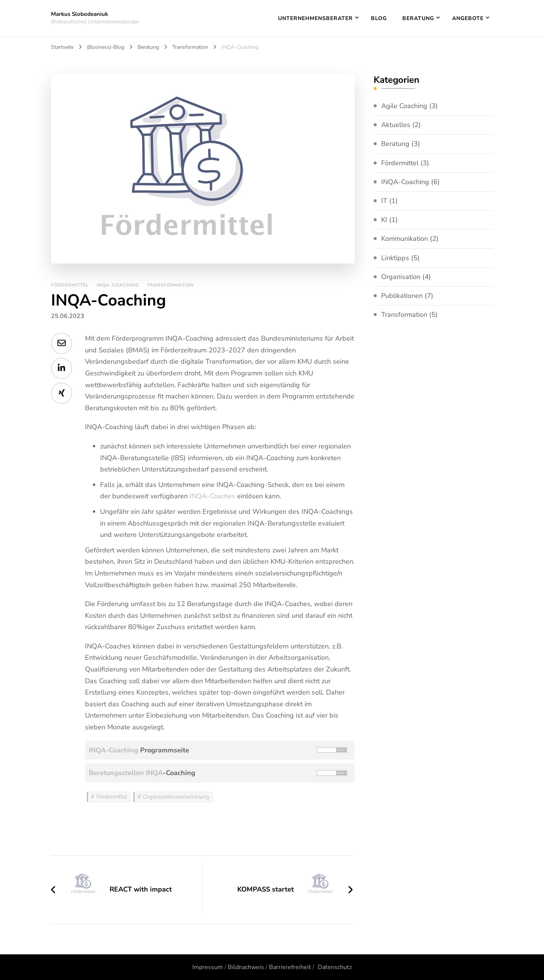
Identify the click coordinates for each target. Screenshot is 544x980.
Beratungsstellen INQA (126, 773)
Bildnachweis (246, 967)
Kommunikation (405, 239)
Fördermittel (70, 285)
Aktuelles (396, 125)
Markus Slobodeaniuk (80, 14)
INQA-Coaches (212, 496)
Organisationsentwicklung (176, 797)
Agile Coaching (404, 106)
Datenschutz (335, 967)
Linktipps (395, 258)
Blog (379, 18)
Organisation (401, 277)
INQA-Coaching (118, 285)
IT (384, 201)
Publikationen (402, 296)
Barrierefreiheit (290, 967)
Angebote (468, 18)
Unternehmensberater (315, 18)
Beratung (418, 18)
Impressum (208, 967)
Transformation (170, 285)
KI (384, 220)
